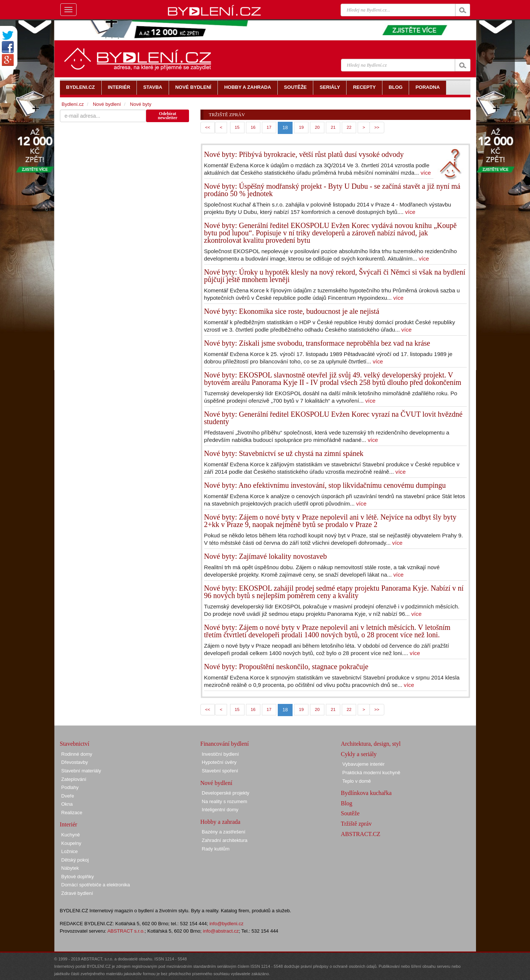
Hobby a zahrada (220, 822)
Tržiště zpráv (356, 824)
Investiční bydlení (220, 754)
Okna (67, 804)
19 (301, 127)
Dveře (68, 796)
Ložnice (70, 851)
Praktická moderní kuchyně (372, 773)
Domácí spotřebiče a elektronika (96, 885)
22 (349, 127)
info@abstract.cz (221, 931)
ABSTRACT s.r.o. (126, 931)
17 (269, 127)
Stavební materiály (81, 771)
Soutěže (350, 813)
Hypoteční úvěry (219, 762)
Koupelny (71, 843)
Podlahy (70, 787)
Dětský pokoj (75, 860)
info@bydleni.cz (226, 924)
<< (208, 127)
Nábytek (70, 868)
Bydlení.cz (73, 104)
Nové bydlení (107, 104)
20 (317, 127)
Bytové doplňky (78, 877)
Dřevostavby (75, 762)
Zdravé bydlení (77, 893)
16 (253, 127)
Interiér (69, 824)
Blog (347, 803)
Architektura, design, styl (371, 744)
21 (333, 127)
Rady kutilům (216, 849)
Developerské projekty (226, 793)
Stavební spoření (220, 771)
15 (237, 127)
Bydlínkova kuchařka (366, 793)
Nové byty (141, 104)
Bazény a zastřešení (224, 832)
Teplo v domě (357, 781)
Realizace (72, 813)
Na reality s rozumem (225, 801)
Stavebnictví (75, 744)
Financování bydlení (225, 744)
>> (377, 127)
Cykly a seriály (359, 754)
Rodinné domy (77, 754)
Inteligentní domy (220, 810)
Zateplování (74, 779)
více (426, 173)
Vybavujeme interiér (364, 764)
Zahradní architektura (225, 840)
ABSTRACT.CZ (361, 834)
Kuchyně (71, 835)
